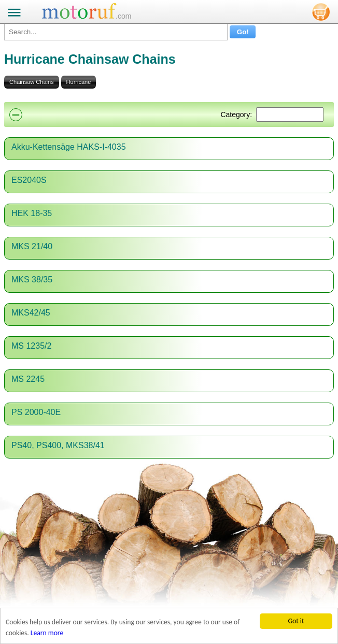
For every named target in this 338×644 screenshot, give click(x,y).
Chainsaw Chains (32, 82)
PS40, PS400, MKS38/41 (58, 445)
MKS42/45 (31, 313)
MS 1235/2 (31, 346)
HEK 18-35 (32, 213)
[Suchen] (290, 115)
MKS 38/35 (32, 280)
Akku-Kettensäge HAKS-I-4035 (69, 147)
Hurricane (79, 82)
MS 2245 (28, 379)
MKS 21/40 (32, 246)
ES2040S (29, 180)
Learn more (47, 633)
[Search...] (116, 32)
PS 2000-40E (36, 412)
